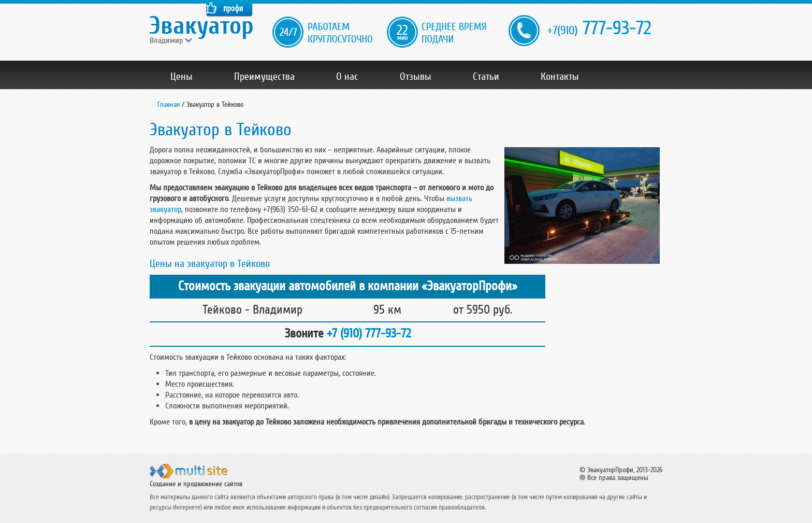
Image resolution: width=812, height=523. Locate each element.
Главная (169, 104)
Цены (182, 77)
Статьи (486, 77)
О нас (347, 77)
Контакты (560, 77)
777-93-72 (599, 29)
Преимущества (264, 77)
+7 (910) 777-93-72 (369, 334)
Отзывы (416, 77)
